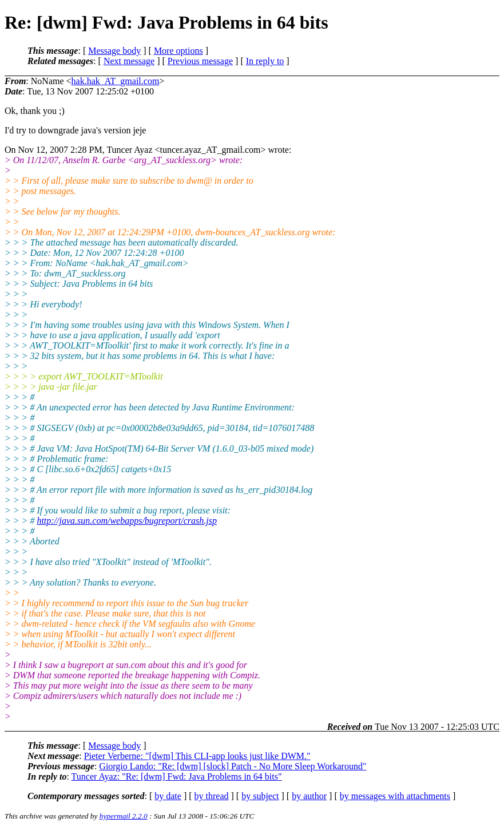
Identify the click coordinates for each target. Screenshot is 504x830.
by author (309, 796)
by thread (212, 796)
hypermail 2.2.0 (124, 816)
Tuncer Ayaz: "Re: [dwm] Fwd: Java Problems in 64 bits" (177, 776)
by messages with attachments (395, 796)
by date (168, 796)
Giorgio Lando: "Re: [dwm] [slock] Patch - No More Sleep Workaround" (233, 766)
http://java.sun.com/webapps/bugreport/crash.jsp (127, 521)
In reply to (265, 61)
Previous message (200, 61)
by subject (260, 796)
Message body (114, 51)
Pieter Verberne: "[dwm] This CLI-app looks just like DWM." (197, 756)
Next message (129, 61)
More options (178, 51)
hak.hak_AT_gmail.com (116, 81)
